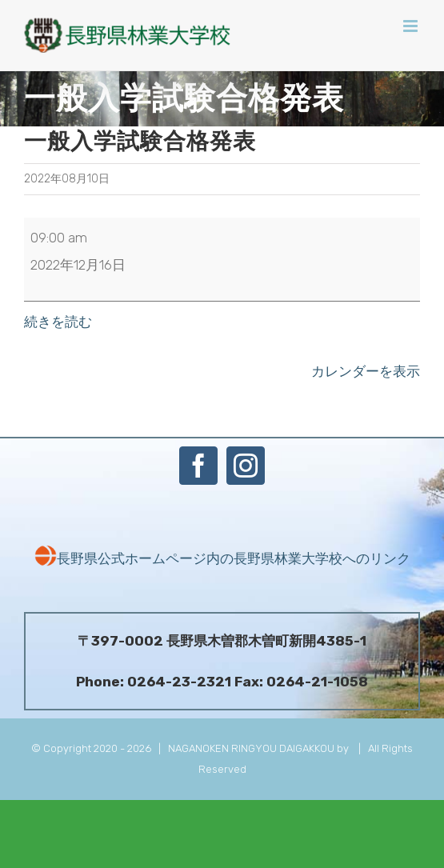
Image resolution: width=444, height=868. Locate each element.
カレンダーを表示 (366, 371)
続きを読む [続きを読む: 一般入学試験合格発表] (58, 322)
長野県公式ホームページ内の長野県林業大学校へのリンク (222, 558)
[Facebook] (198, 466)
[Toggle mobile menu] (412, 26)
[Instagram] (246, 466)
